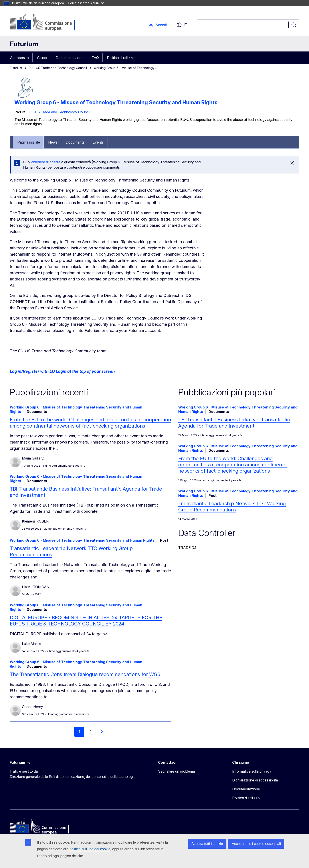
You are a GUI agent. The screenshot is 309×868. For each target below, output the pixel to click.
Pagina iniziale (29, 142)
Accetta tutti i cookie (207, 844)
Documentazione (70, 58)
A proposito (19, 58)
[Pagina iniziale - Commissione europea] (45, 22)
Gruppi (42, 58)
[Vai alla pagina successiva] (101, 732)
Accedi (157, 25)
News (53, 142)
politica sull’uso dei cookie (90, 849)
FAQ (95, 58)
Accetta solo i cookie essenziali (256, 844)
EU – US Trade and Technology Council (58, 68)
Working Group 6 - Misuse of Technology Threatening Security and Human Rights (116, 102)
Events (98, 142)
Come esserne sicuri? (86, 3)
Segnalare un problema (176, 771)
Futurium (24, 44)
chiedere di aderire (46, 162)
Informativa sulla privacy (252, 771)
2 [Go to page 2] (90, 732)
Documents (75, 142)
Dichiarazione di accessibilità (255, 780)
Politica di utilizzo (121, 58)
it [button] (182, 25)
